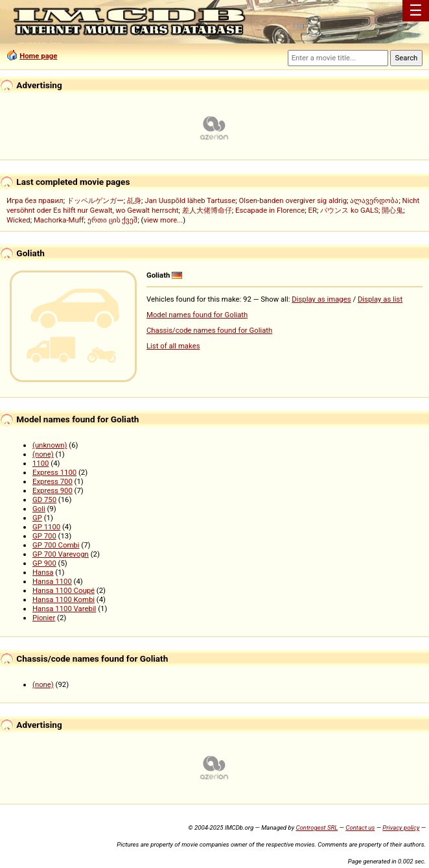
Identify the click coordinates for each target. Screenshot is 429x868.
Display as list (380, 299)
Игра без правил (35, 200)
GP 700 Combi (56, 545)
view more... (164, 220)
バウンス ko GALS (349, 210)
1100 (41, 463)
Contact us (360, 827)
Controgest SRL (317, 827)
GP (37, 518)
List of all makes (173, 346)
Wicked (18, 220)
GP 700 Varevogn (61, 554)
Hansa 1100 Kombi (64, 599)
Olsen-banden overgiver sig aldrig (293, 200)
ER (313, 210)
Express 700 (52, 481)
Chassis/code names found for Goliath (209, 330)
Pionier (44, 618)
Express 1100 (54, 472)
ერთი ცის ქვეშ (113, 220)
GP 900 (44, 563)
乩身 (134, 200)
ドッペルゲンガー (95, 200)
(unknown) (50, 445)
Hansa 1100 (52, 581)
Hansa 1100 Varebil (64, 609)
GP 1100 (46, 527)
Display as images (321, 299)
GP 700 (44, 536)
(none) (43, 454)
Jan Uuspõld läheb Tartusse (190, 200)
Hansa (43, 572)
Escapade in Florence (270, 210)
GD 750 (44, 500)
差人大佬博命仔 (207, 210)
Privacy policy (401, 827)
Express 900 (52, 490)
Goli (39, 509)
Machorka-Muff (59, 220)
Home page (38, 56)
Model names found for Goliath (197, 315)
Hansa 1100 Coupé (64, 590)
